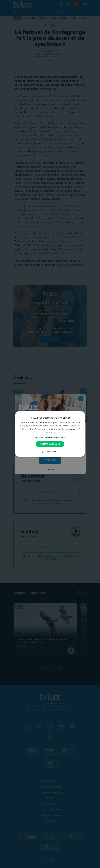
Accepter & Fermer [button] (50, 444)
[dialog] (50, 434)
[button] (50, 437)
